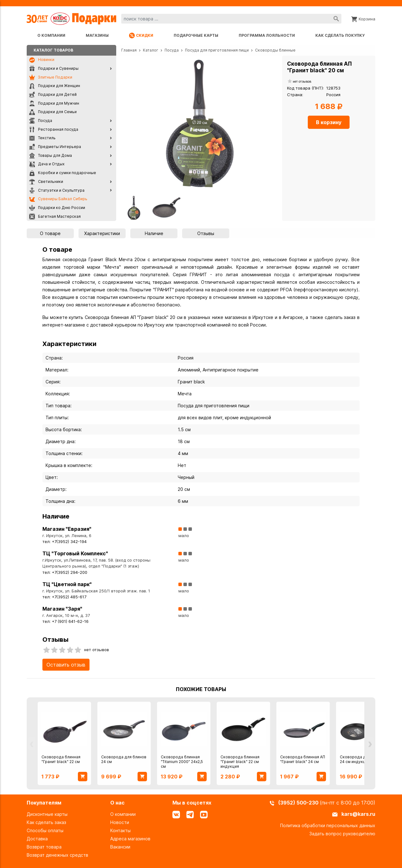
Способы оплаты (45, 830)
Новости (120, 822)
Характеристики (102, 233)
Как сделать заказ (46, 822)
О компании (51, 35)
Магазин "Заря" (62, 609)
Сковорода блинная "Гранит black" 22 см (61, 759)
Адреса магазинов (130, 839)
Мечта (185, 394)
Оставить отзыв (66, 665)
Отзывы (206, 233)
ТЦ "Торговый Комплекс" (75, 553)
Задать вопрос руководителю (342, 834)
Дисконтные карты (47, 814)
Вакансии (120, 847)
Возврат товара (44, 847)
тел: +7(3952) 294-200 (65, 572)
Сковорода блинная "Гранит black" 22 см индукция (240, 762)
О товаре (50, 233)
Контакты (120, 830)
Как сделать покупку (340, 35)
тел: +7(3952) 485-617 (64, 597)
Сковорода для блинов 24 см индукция (362, 759)
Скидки (141, 36)
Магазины (97, 35)
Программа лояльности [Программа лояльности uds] (267, 35)
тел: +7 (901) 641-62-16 (65, 621)
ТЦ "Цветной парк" (67, 584)
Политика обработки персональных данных (328, 825)
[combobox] (231, 19)
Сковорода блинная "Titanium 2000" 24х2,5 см (182, 762)
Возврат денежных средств (57, 855)
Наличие (154, 233)
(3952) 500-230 (299, 803)
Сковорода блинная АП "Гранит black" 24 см (303, 759)
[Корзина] (363, 19)
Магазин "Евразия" (67, 529)
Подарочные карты (196, 35)
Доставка (37, 839)
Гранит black (191, 382)
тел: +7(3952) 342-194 (65, 542)
